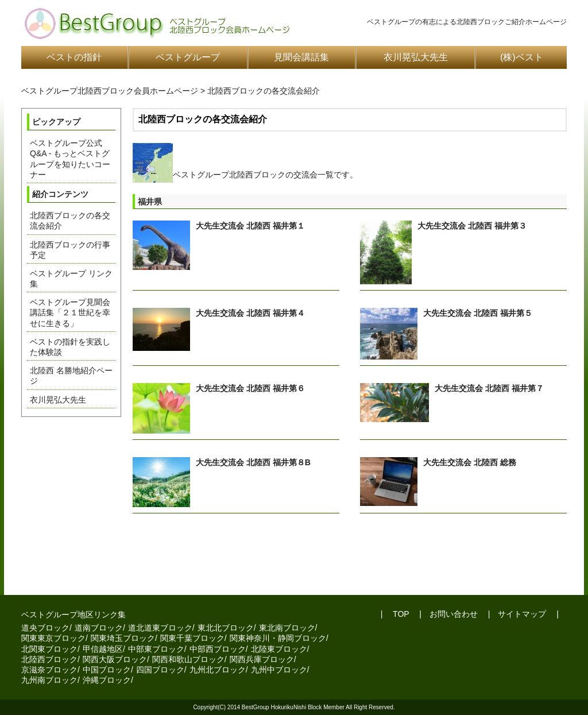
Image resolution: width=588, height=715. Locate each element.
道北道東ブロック (160, 628)
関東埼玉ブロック (123, 638)
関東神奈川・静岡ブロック (278, 638)
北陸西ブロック (49, 659)
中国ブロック (107, 670)
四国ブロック (160, 670)
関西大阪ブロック (115, 659)
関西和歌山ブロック (188, 659)
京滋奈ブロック (49, 670)
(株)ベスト (522, 57)
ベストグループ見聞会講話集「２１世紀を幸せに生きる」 (70, 312)
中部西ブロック (218, 649)
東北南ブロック (287, 628)
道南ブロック (99, 628)
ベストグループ (188, 57)
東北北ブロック (226, 628)
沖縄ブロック (107, 680)
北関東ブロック (49, 649)
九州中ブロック (279, 670)
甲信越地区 (103, 649)
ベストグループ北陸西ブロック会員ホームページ (110, 91)
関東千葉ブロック (192, 638)
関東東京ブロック (53, 638)
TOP (400, 614)
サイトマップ (522, 614)
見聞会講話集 (301, 57)
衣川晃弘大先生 (416, 57)
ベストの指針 (74, 57)
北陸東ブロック (279, 649)
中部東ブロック (156, 649)
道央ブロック (45, 628)
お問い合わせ (454, 614)
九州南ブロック (49, 680)
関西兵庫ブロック (262, 659)
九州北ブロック (218, 670)
